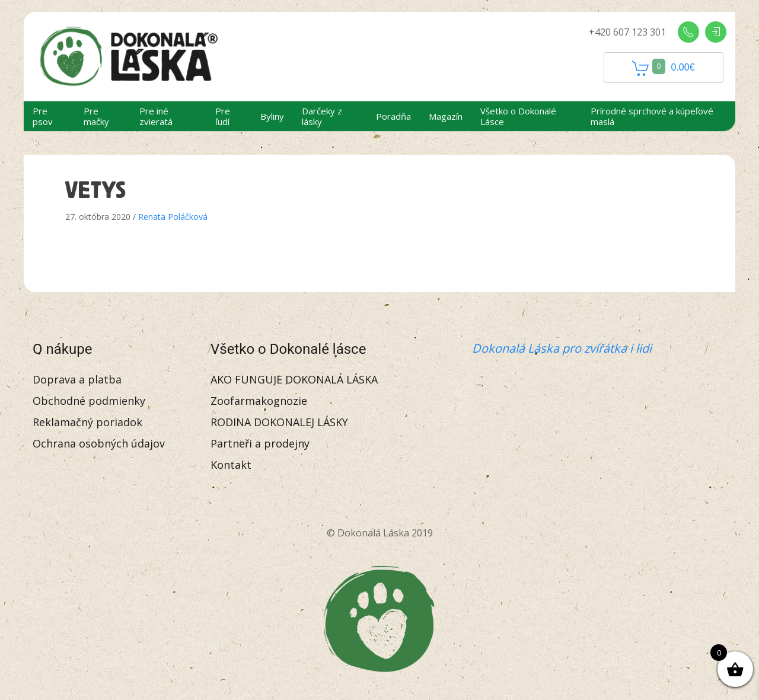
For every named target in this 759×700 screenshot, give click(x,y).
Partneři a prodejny (260, 443)
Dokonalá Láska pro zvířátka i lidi (562, 348)
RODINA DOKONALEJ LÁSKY (279, 422)
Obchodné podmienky (89, 401)
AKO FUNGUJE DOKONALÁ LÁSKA (294, 379)
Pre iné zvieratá (156, 116)
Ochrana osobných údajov (99, 443)
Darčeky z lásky (322, 116)
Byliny (272, 116)
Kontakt (231, 465)
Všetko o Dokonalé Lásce (518, 116)
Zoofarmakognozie (259, 401)
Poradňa (393, 116)
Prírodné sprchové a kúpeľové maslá (652, 116)
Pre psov (43, 116)
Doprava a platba (77, 379)
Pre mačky (96, 116)
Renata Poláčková (173, 217)
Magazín (446, 116)
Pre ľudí (223, 116)
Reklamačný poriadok (87, 422)
